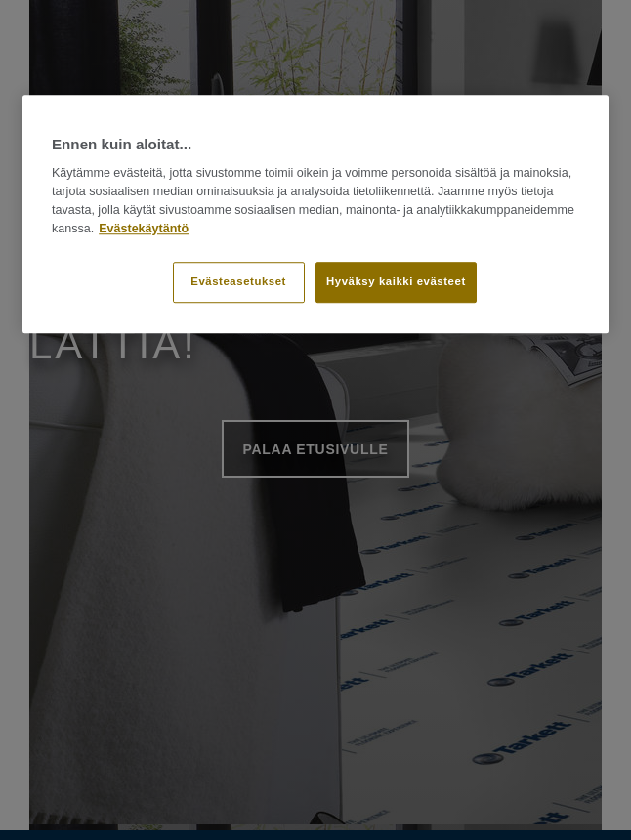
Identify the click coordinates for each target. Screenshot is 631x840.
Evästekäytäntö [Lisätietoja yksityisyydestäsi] (144, 229)
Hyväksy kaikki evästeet (396, 282)
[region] (315, 214)
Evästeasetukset (238, 282)
